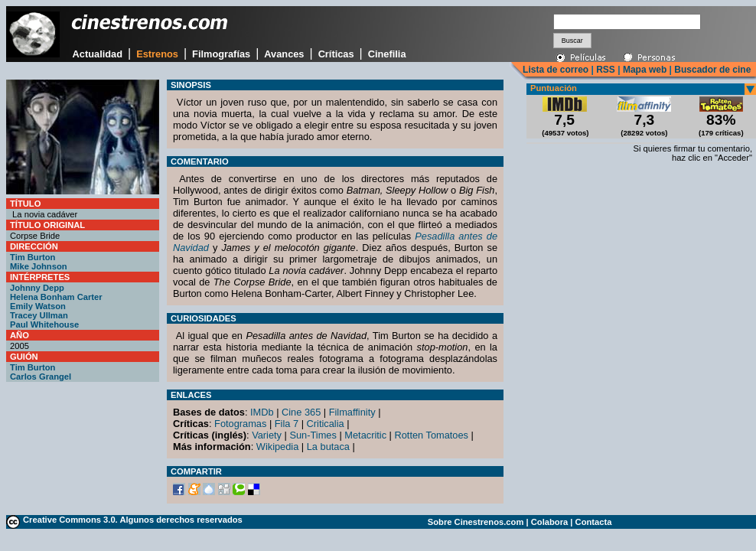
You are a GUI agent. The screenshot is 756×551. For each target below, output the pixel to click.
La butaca (328, 447)
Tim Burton (33, 257)
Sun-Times (313, 435)
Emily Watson (38, 306)
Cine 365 (301, 412)
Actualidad (98, 54)
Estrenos (157, 54)
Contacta (594, 522)
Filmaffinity (352, 412)
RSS (606, 70)
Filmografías (221, 54)
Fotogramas (240, 424)
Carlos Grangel (41, 377)
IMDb (262, 412)
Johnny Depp (37, 288)
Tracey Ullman (39, 315)
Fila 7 (287, 424)
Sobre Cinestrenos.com (476, 522)
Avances (284, 54)
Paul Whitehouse (44, 324)
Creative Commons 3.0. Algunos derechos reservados (133, 520)
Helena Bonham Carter (56, 297)
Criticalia (326, 424)
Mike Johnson (39, 266)
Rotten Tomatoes (432, 435)
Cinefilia (387, 54)
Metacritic (365, 435)
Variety (267, 435)
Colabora (550, 522)
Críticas (336, 54)
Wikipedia (277, 447)
